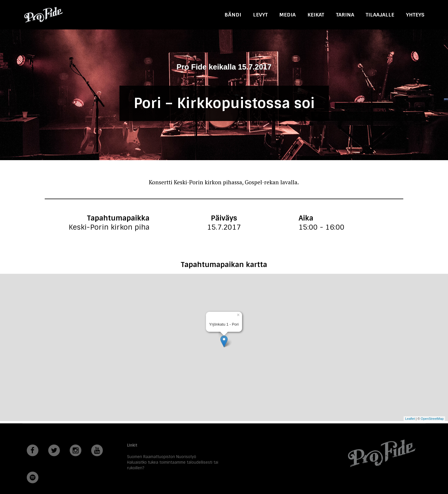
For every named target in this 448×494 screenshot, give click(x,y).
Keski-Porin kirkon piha (109, 227)
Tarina (345, 15)
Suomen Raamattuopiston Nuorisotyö (162, 457)
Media (287, 15)
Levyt (260, 15)
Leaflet (410, 419)
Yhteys (415, 15)
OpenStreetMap (432, 419)
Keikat (316, 15)
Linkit (132, 445)
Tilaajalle (380, 15)
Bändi (233, 15)
